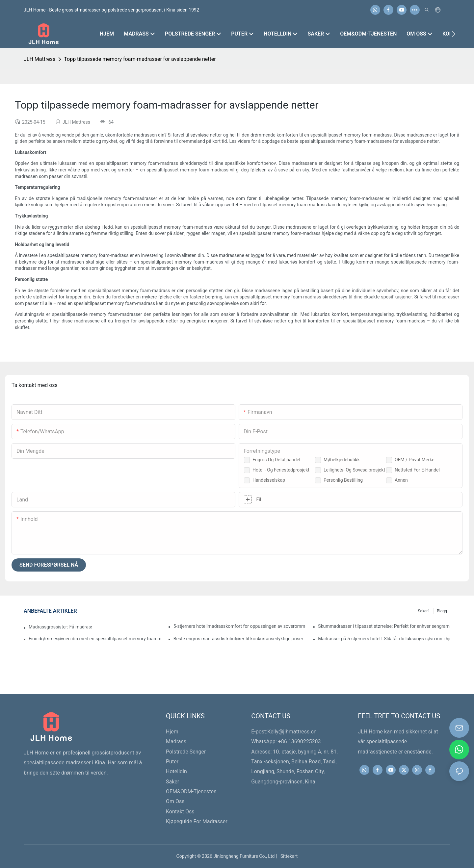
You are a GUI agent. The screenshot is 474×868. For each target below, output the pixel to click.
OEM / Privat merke (415, 460)
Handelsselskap (269, 480)
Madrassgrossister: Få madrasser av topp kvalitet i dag (60, 627)
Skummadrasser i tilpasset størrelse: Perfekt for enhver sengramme (384, 626)
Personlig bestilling (343, 480)
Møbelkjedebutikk (342, 460)
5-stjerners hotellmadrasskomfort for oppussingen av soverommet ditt (240, 626)
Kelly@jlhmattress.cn (292, 732)
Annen (401, 480)
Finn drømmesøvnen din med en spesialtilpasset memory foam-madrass (95, 639)
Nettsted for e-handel (417, 470)
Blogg (442, 611)
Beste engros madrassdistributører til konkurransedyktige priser (238, 639)
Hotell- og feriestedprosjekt (281, 470)
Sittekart (288, 856)
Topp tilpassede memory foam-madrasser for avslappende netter (140, 59)
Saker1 (424, 611)
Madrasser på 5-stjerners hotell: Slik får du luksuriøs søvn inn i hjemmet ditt (384, 639)
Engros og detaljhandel (276, 460)
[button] (453, 34)
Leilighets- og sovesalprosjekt (354, 470)
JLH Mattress (39, 59)
